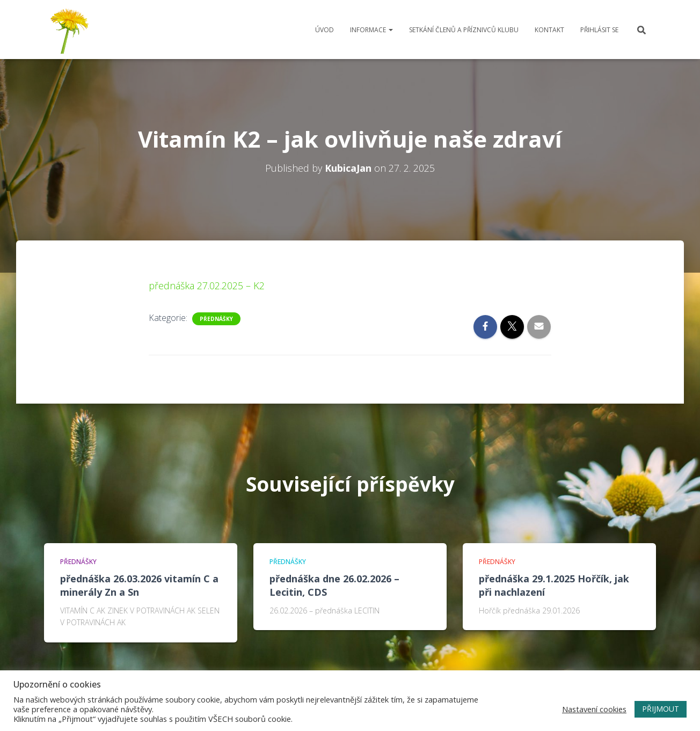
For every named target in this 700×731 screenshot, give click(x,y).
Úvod (325, 30)
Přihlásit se (599, 30)
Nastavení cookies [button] (594, 709)
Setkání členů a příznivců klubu (464, 30)
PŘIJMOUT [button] (661, 709)
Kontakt (549, 30)
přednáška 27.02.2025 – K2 (207, 286)
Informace (371, 30)
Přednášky (216, 319)
